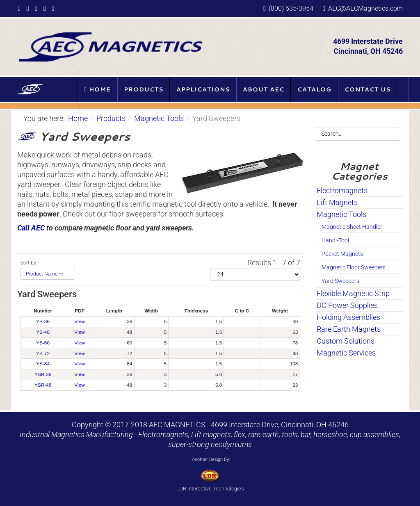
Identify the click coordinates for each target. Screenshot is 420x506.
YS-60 (43, 343)
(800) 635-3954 (291, 8)
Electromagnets (342, 190)
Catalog (314, 89)
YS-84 (43, 364)
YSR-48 (43, 385)
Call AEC (31, 228)
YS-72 (43, 353)
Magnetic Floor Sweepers (354, 267)
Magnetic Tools (159, 118)
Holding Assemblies (348, 317)
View (79, 321)
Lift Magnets (337, 202)
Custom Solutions (346, 341)
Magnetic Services (346, 353)
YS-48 (43, 332)
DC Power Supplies (347, 305)
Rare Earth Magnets (349, 329)
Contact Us (367, 89)
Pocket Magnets (342, 254)
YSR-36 (43, 374)
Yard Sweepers (340, 281)
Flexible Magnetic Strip (353, 293)
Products (144, 89)
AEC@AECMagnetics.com (365, 8)
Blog (95, 114)
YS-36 (43, 321)
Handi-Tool (335, 240)
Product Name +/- (45, 274)
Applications (203, 89)
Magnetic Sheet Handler (352, 227)
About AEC (264, 89)
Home (98, 89)
